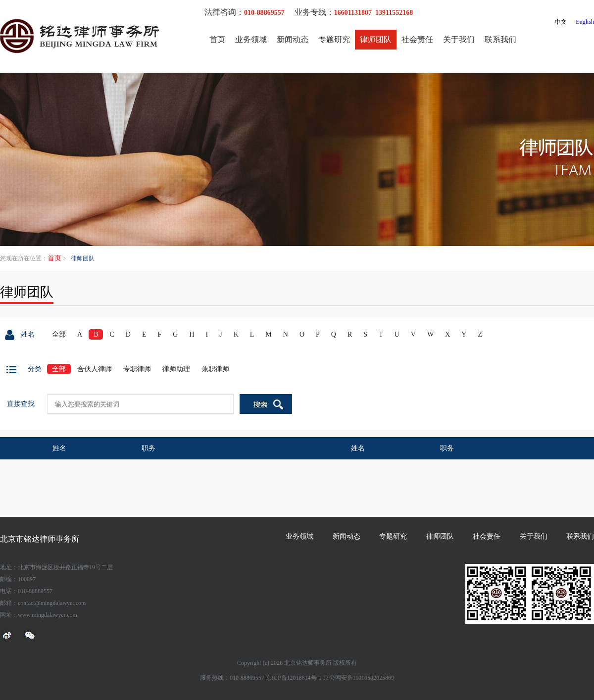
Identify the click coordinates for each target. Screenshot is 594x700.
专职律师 (137, 369)
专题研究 (334, 39)
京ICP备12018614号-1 (294, 678)
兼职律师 (215, 369)
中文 (561, 22)
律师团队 (376, 39)
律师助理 (176, 369)
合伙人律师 (95, 369)
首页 (217, 39)
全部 (59, 334)
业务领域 (251, 39)
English (585, 22)
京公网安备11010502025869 (359, 678)
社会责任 (417, 39)
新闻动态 (293, 39)
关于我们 (459, 39)
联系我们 (500, 39)
